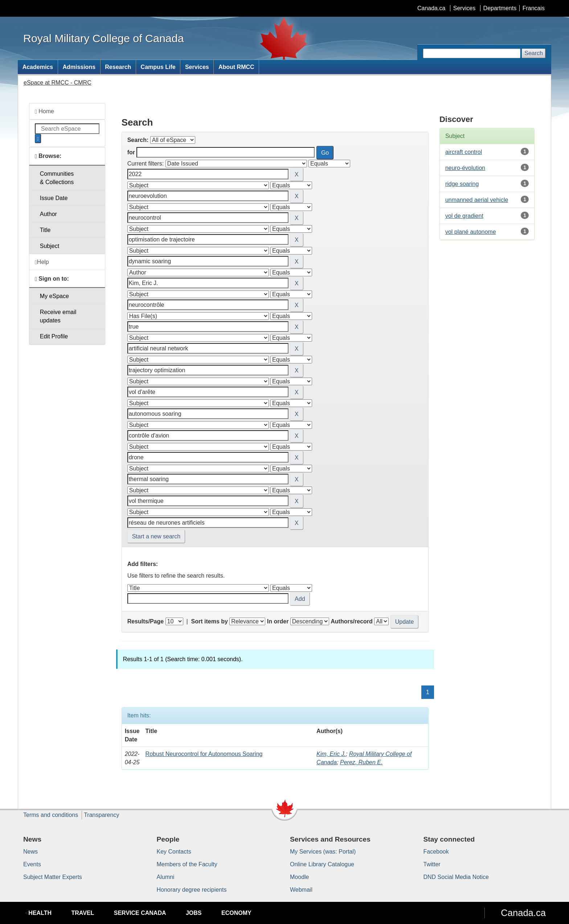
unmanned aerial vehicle (477, 200)
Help (42, 262)
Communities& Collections (57, 178)
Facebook (436, 852)
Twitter (432, 864)
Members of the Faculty (187, 864)
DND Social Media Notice (456, 877)
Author (48, 214)
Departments (500, 8)
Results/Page (146, 621)
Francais (534, 8)
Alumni (166, 877)
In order (278, 621)
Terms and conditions (51, 815)
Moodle (299, 877)
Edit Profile (54, 336)
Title (45, 230)
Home (44, 111)
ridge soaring (462, 184)
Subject (50, 246)
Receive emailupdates (58, 316)
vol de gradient (464, 216)
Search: (138, 140)
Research (118, 67)
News (30, 852)
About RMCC (236, 67)
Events (32, 864)
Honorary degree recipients (192, 890)
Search (534, 53)
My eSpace (54, 296)
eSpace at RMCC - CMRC (58, 83)
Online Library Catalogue (322, 864)
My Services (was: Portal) (323, 852)
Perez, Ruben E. (361, 762)
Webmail (301, 890)
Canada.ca (431, 8)
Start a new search (156, 536)
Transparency (101, 815)
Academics (38, 67)
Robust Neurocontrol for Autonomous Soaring (204, 754)
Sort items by (210, 621)
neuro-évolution (465, 168)
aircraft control (464, 152)
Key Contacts (174, 852)
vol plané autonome (471, 232)
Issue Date (54, 198)
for (131, 152)
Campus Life (158, 67)
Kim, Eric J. (331, 754)
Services (464, 8)
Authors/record (352, 621)
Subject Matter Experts (53, 877)
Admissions (79, 67)
